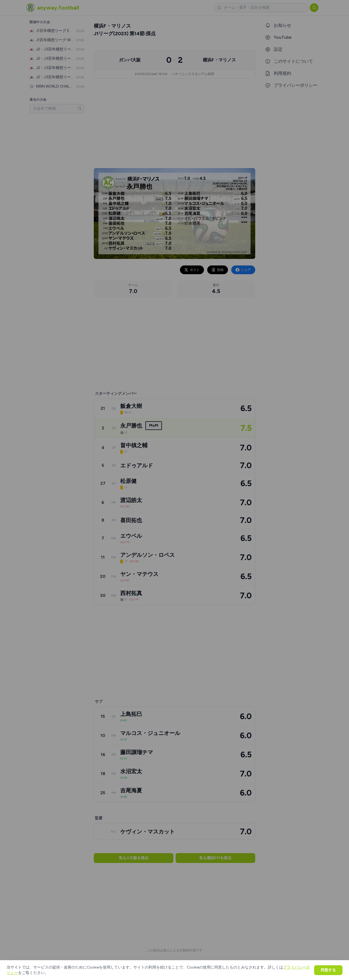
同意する (328, 970)
